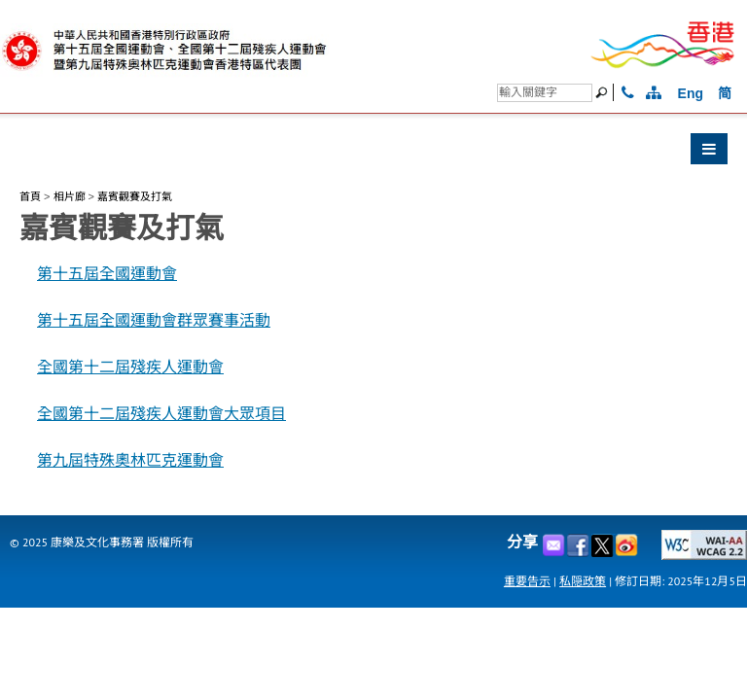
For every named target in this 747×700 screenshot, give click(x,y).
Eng (691, 93)
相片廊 (70, 196)
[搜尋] (545, 93)
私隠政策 (583, 581)
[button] (373, 154)
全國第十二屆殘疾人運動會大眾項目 (161, 414)
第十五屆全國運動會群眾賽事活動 (154, 320)
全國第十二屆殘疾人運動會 (130, 367)
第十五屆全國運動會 (107, 274)
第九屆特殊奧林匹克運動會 (130, 460)
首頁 (30, 196)
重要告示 (527, 581)
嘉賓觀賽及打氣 (135, 196)
